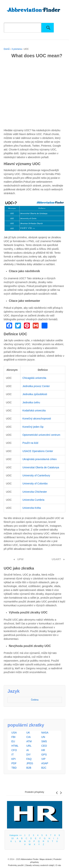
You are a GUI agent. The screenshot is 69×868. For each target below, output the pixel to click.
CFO (14, 750)
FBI (13, 737)
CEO (44, 746)
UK (28, 733)
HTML (15, 746)
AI (28, 750)
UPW (20, 559)
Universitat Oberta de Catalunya (41, 467)
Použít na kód (30, 443)
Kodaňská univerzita (34, 410)
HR (43, 750)
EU (13, 741)
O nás (58, 865)
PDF (14, 763)
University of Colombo (35, 484)
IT (13, 755)
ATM (29, 741)
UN (43, 737)
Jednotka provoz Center (36, 386)
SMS (44, 741)
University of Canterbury (36, 475)
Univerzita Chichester (35, 492)
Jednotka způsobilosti (35, 394)
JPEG (30, 763)
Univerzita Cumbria (33, 500)
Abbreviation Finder (30, 859)
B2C (44, 768)
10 (13, 838)
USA (14, 733)
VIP (44, 759)
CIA (28, 737)
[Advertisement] (34, 94)
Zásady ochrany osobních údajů (40, 865)
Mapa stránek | (47, 859)
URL (29, 746)
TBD (14, 768)
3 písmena (17, 49)
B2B (29, 768)
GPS (44, 755)
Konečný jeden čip (33, 427)
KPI (14, 759)
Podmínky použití (16, 865)
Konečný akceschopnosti (37, 419)
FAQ (29, 759)
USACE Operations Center (38, 451)
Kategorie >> (16, 835)
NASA (45, 733)
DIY (28, 755)
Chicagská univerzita (34, 378)
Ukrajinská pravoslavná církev (40, 459)
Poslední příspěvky (34, 792)
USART (56, 559)
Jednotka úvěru (31, 402)
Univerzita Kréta (32, 508)
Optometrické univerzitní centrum (41, 435)
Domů (7, 49)
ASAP (45, 763)
